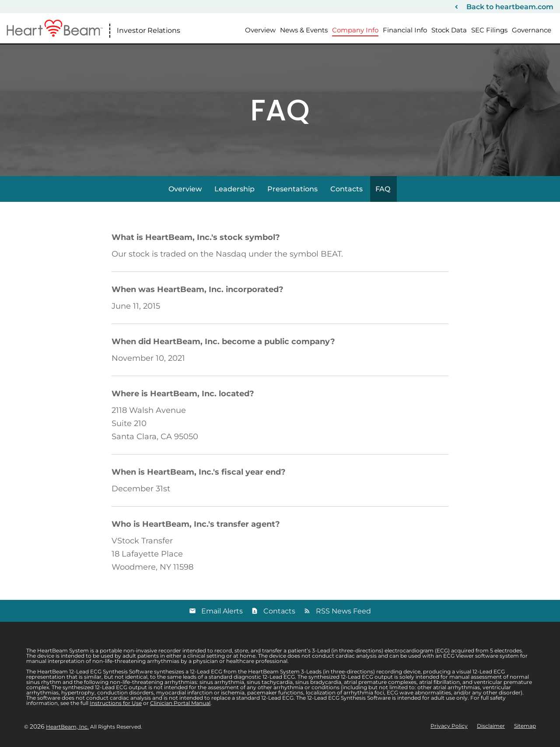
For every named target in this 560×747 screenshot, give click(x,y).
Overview (260, 30)
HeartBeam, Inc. (67, 727)
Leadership (234, 189)
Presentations (292, 189)
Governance (532, 30)
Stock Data (449, 30)
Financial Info (405, 30)
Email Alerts (222, 611)
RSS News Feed (343, 611)
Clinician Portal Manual (180, 703)
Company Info (355, 30)
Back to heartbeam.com (510, 7)
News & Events (304, 30)
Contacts (346, 189)
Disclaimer (491, 726)
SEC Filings (489, 30)
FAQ (383, 189)
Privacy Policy (449, 726)
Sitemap (525, 726)
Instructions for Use (116, 703)
